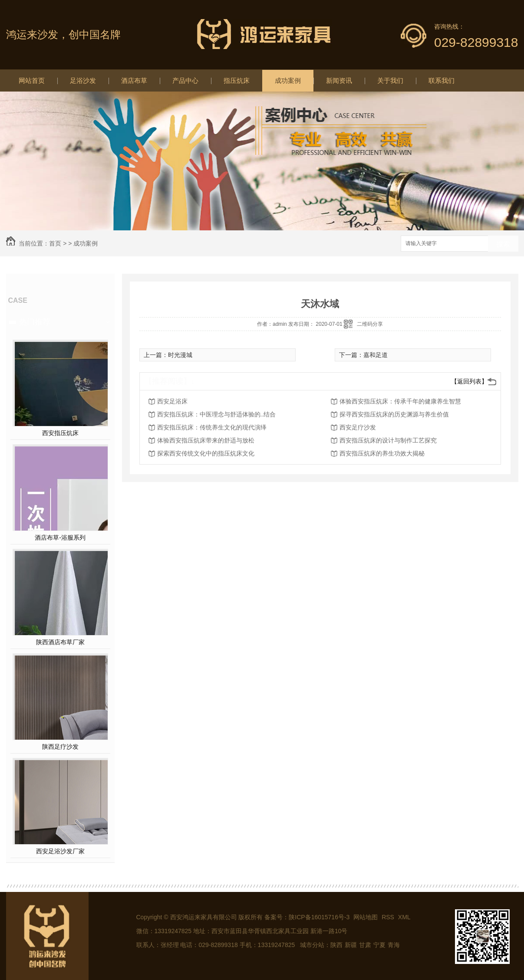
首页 (55, 243)
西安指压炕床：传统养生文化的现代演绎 (212, 427)
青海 (394, 945)
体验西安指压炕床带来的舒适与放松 (206, 440)
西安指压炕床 (60, 433)
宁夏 (379, 945)
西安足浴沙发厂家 (60, 851)
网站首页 (32, 80)
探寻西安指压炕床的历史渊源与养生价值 (394, 414)
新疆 (351, 945)
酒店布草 (134, 80)
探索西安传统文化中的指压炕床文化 (206, 453)
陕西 (336, 945)
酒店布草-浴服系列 (60, 538)
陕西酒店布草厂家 (60, 642)
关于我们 (390, 80)
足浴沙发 (83, 80)
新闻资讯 (339, 80)
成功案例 (288, 80)
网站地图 (366, 917)
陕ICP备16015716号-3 (319, 917)
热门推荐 (35, 322)
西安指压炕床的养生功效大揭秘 (382, 453)
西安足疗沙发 (358, 427)
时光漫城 (180, 355)
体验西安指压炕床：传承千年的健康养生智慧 (400, 401)
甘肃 (365, 945)
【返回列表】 (469, 381)
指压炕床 (237, 80)
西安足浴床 (172, 401)
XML (404, 917)
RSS (389, 917)
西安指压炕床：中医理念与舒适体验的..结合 (217, 414)
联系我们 (442, 80)
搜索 (503, 244)
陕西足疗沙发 (60, 747)
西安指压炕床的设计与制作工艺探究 (388, 440)
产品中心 (185, 80)
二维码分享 (370, 324)
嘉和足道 (376, 355)
